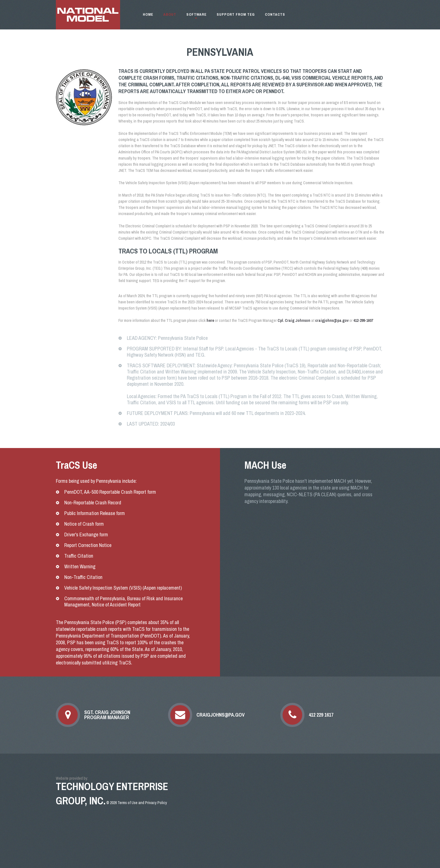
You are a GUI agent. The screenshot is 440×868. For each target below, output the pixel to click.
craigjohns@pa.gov (221, 715)
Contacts (275, 14)
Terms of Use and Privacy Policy (142, 803)
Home (148, 14)
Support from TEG (236, 14)
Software (196, 14)
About (170, 14)
